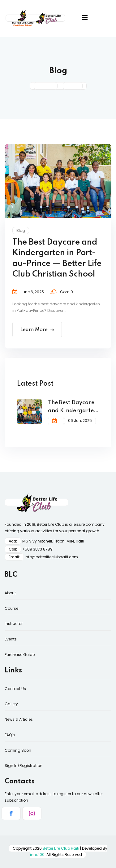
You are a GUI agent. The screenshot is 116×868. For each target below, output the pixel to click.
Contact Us (15, 689)
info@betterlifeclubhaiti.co (49, 557)
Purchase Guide (20, 655)
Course (11, 608)
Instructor (14, 624)
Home (46, 86)
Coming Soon (18, 750)
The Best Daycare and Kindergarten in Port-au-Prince (73, 407)
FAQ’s (10, 735)
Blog (21, 231)
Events (11, 639)
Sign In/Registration (24, 766)
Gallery (11, 704)
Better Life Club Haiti (61, 848)
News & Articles (19, 719)
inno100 (37, 855)
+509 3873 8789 (37, 549)
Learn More (37, 330)
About (10, 593)
